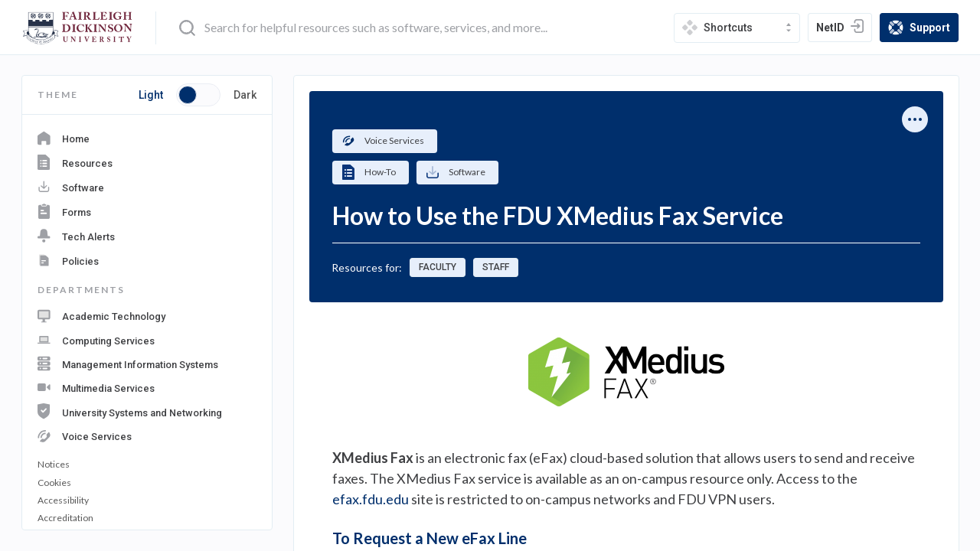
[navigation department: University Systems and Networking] (147, 410)
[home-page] (78, 28)
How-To (368, 172)
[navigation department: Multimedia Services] (147, 386)
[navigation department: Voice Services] (147, 434)
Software (455, 173)
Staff (496, 267)
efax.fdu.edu (371, 499)
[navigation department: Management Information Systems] (147, 363)
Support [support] (923, 29)
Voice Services (382, 141)
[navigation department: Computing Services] (147, 339)
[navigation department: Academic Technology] (147, 316)
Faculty (438, 267)
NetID (844, 29)
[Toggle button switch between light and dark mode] (198, 95)
